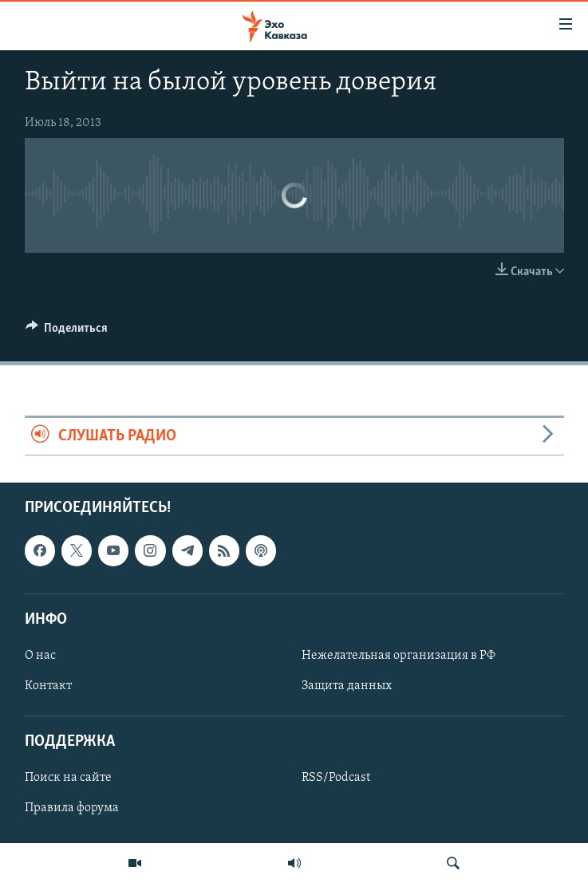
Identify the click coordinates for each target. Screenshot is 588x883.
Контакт (48, 686)
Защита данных (347, 686)
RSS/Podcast (336, 779)
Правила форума (72, 809)
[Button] (67, 332)
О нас (40, 656)
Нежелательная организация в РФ (399, 656)
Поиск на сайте (68, 779)
